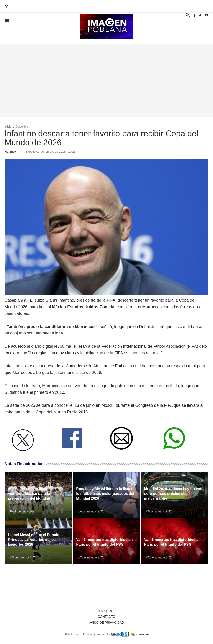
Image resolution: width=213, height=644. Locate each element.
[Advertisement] (106, 81)
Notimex (10, 152)
